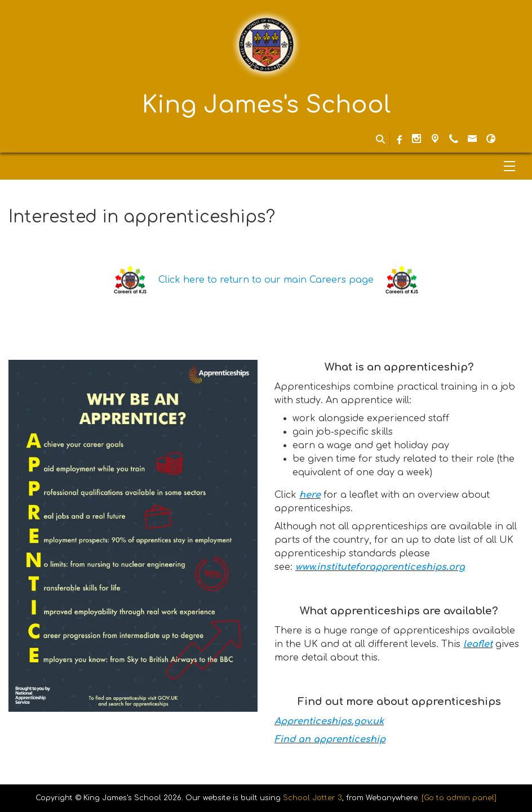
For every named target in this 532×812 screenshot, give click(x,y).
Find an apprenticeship (330, 739)
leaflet (478, 644)
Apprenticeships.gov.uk (329, 721)
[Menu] (266, 166)
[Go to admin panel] (459, 798)
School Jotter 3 (312, 798)
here (310, 495)
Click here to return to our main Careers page (266, 280)
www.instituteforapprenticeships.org (380, 567)
